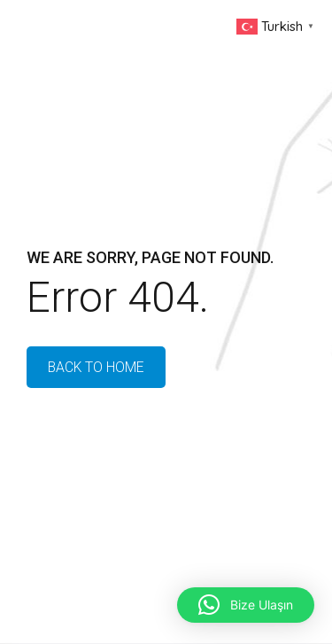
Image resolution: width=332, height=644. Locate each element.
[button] (246, 605)
